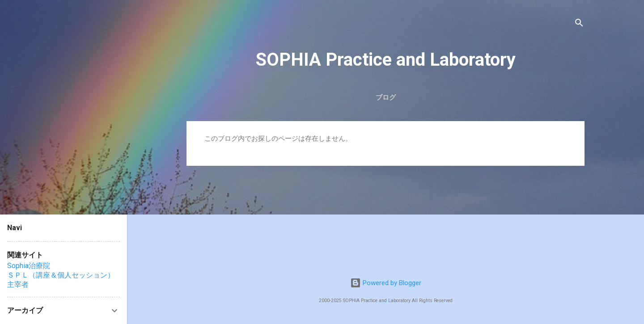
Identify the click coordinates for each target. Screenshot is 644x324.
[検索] (579, 24)
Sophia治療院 (29, 266)
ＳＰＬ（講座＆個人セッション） (61, 275)
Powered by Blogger (386, 283)
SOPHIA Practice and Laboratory (386, 60)
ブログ (386, 97)
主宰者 (18, 284)
